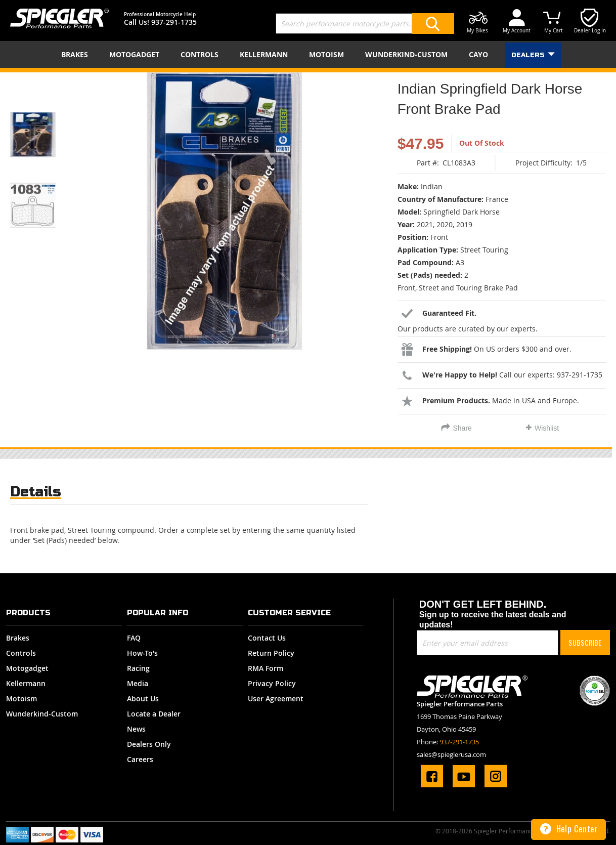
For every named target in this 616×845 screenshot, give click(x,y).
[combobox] (365, 24)
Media (138, 683)
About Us (143, 699)
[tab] (36, 494)
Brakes (18, 638)
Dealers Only (149, 744)
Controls (21, 653)
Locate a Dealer (154, 714)
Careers (140, 759)
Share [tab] (463, 428)
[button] (46, 122)
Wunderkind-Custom (42, 714)
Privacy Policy (272, 683)
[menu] (308, 54)
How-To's (142, 653)
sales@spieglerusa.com (451, 754)
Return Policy (271, 653)
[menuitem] (77, 54)
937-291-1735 (174, 22)
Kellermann (26, 683)
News (136, 729)
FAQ (134, 638)
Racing (138, 668)
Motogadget (27, 668)
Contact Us (267, 638)
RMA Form (266, 668)
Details (36, 492)
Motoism (21, 699)
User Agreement (276, 699)
